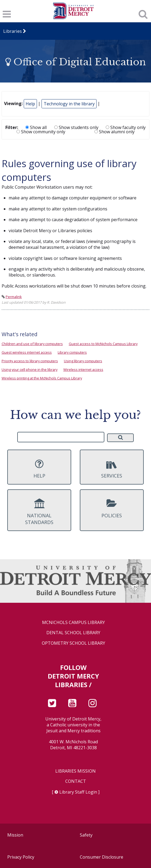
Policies (112, 508)
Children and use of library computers (32, 344)
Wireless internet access (83, 370)
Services (112, 469)
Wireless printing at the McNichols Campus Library (42, 378)
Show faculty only (126, 127)
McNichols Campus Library (73, 623)
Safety (86, 835)
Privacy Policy (21, 857)
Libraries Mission (75, 771)
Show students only (76, 127)
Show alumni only (114, 132)
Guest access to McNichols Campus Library (103, 344)
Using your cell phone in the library (30, 370)
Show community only (41, 132)
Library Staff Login (78, 792)
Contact (76, 781)
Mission (15, 835)
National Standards (39, 512)
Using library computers (83, 361)
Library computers (72, 352)
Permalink (14, 297)
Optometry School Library (73, 643)
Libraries (13, 31)
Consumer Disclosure (102, 857)
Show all (36, 127)
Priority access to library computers (30, 361)
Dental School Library (73, 633)
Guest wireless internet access (27, 352)
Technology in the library (69, 104)
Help (30, 104)
